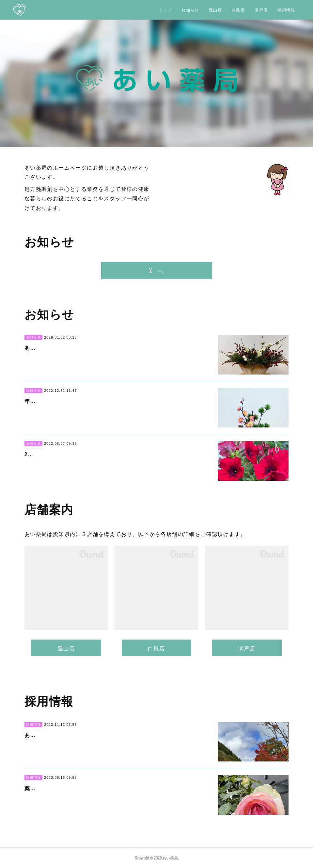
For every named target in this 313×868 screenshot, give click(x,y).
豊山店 (215, 10)
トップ (165, 10)
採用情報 (286, 10)
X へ (156, 271)
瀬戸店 (261, 10)
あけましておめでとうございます (67, 348)
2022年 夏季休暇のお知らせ (63, 454)
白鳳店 (238, 10)
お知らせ (190, 10)
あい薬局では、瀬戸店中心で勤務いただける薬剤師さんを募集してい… (115, 735)
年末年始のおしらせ (50, 401)
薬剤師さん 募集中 (50, 788)
